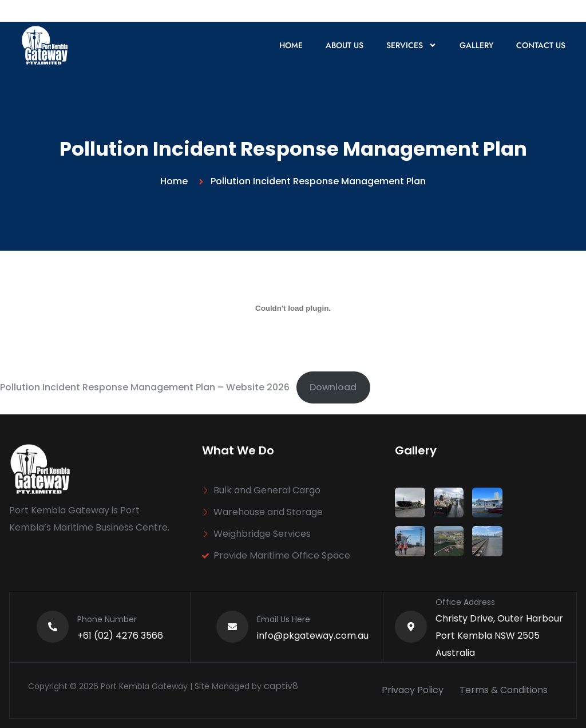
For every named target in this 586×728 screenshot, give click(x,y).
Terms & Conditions (504, 690)
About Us (345, 45)
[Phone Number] (53, 627)
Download (333, 387)
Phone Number (107, 619)
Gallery (476, 45)
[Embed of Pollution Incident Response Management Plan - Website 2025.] (293, 308)
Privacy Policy (413, 690)
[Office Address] (411, 627)
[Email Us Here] (232, 627)
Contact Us (541, 45)
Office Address (465, 602)
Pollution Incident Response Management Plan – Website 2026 (145, 387)
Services (411, 45)
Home (291, 45)
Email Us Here (284, 619)
